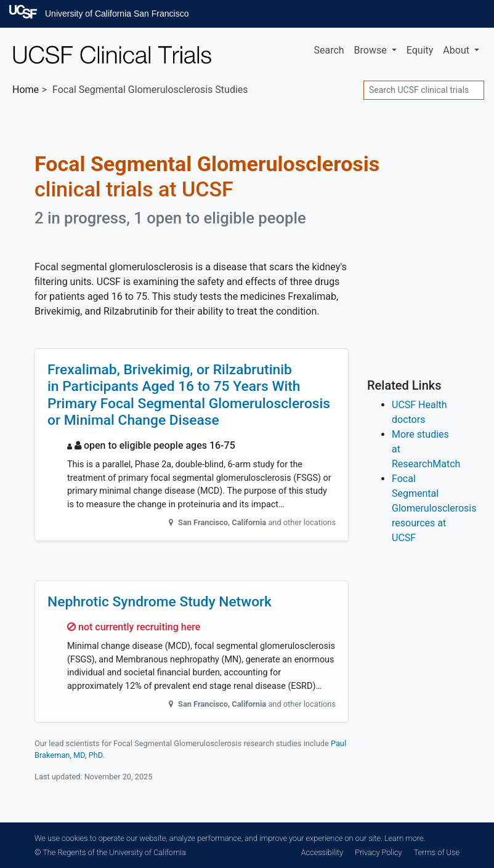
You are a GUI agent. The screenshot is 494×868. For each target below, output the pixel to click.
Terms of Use (437, 852)
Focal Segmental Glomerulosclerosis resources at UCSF (434, 508)
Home (26, 90)
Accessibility (322, 852)
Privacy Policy (378, 852)
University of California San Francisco (117, 14)
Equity (420, 50)
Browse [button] (372, 50)
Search (329, 50)
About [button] (457, 50)
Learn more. (405, 838)
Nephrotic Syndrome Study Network (160, 602)
